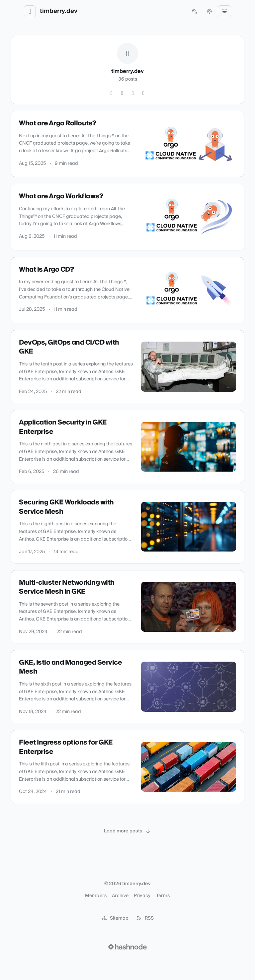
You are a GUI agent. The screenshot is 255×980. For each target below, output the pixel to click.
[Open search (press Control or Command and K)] (195, 11)
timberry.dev (59, 11)
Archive (120, 896)
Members (96, 896)
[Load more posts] (127, 831)
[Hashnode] (133, 93)
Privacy (142, 896)
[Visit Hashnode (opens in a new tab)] (127, 947)
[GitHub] (112, 93)
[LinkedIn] (122, 93)
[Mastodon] (143, 93)
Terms (163, 896)
